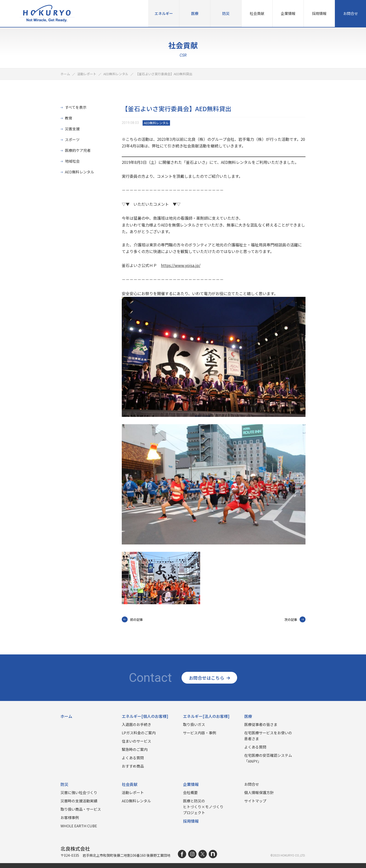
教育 (69, 118)
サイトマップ (255, 801)
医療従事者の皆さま (261, 724)
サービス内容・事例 (200, 733)
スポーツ (72, 139)
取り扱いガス (194, 724)
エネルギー (164, 13)
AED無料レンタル (79, 172)
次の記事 (295, 619)
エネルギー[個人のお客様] (145, 716)
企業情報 (288, 13)
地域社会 (72, 161)
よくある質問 (133, 758)
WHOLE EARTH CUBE (79, 826)
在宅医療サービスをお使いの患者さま (268, 736)
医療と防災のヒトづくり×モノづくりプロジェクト (203, 807)
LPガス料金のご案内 (139, 733)
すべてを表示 (76, 107)
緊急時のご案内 (135, 749)
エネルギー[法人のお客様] (206, 716)
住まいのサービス (136, 741)
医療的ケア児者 (78, 150)
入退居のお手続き (136, 724)
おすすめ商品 (133, 766)
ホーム (66, 716)
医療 (195, 13)
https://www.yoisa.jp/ (181, 265)
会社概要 (190, 792)
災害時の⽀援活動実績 (79, 801)
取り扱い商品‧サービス (81, 809)
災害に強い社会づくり (79, 792)
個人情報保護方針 (259, 792)
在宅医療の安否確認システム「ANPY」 (268, 758)
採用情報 (319, 13)
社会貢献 (257, 13)
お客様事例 (70, 817)
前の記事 (132, 619)
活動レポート (133, 792)
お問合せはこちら (209, 678)
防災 (226, 13)
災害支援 (72, 129)
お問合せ (351, 13)
